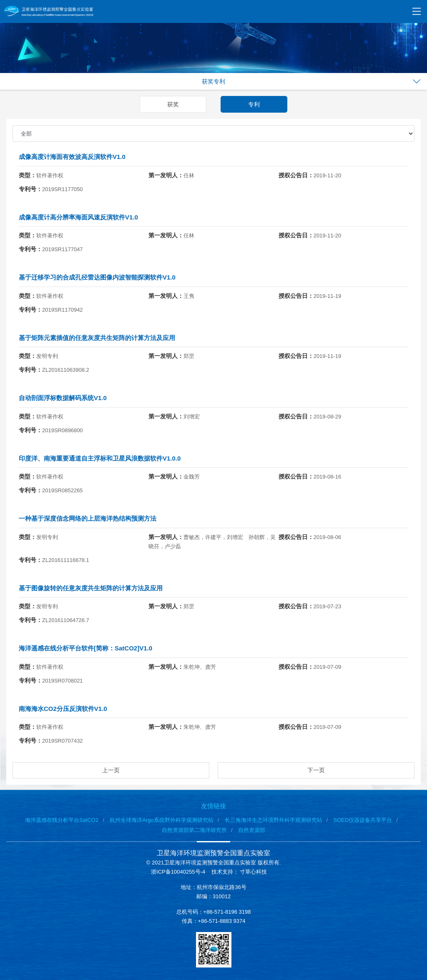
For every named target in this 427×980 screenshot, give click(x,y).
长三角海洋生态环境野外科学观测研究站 (274, 820)
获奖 (173, 104)
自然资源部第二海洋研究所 (194, 830)
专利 (254, 104)
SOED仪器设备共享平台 (363, 820)
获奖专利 (213, 81)
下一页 (316, 770)
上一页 (111, 770)
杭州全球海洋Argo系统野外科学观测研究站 (161, 820)
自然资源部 (252, 830)
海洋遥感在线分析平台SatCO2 (62, 820)
